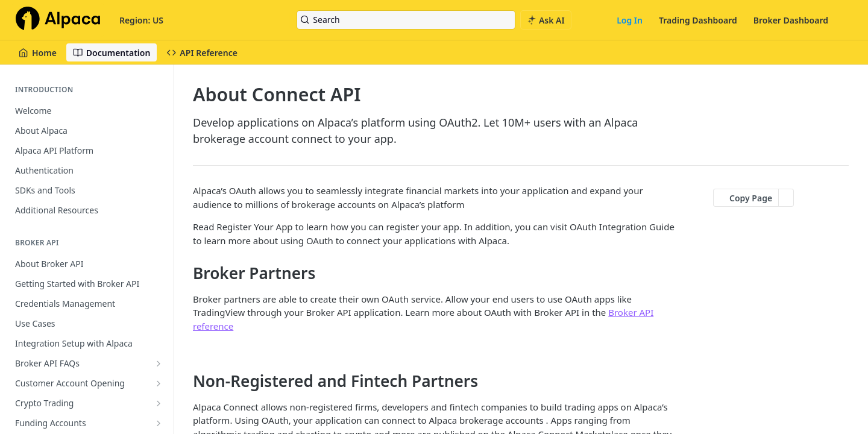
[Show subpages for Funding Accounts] (159, 423)
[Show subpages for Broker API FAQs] (159, 363)
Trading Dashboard (698, 20)
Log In (630, 20)
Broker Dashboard (791, 20)
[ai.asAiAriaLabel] (546, 20)
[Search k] (406, 20)
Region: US (141, 20)
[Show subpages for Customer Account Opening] (159, 383)
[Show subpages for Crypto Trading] (159, 403)
